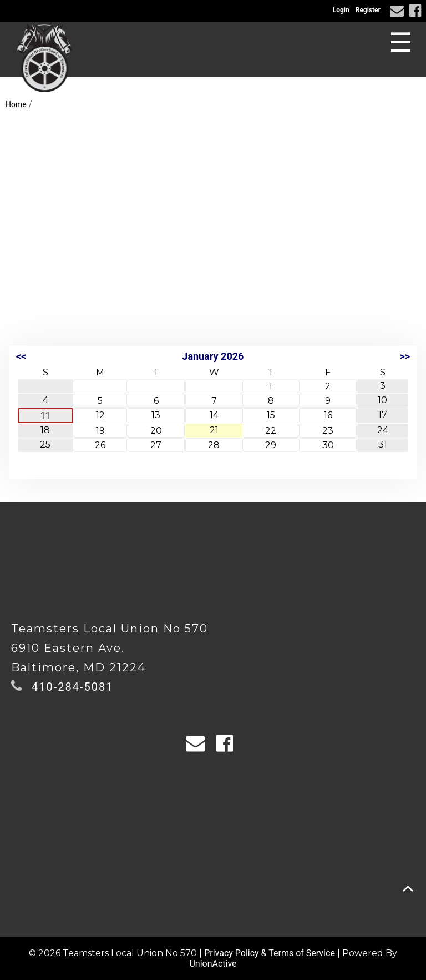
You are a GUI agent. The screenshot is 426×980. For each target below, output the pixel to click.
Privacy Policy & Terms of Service (270, 953)
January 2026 (213, 356)
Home (16, 104)
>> (405, 356)
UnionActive (213, 964)
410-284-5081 (72, 687)
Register (368, 10)
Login (341, 10)
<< (21, 356)
